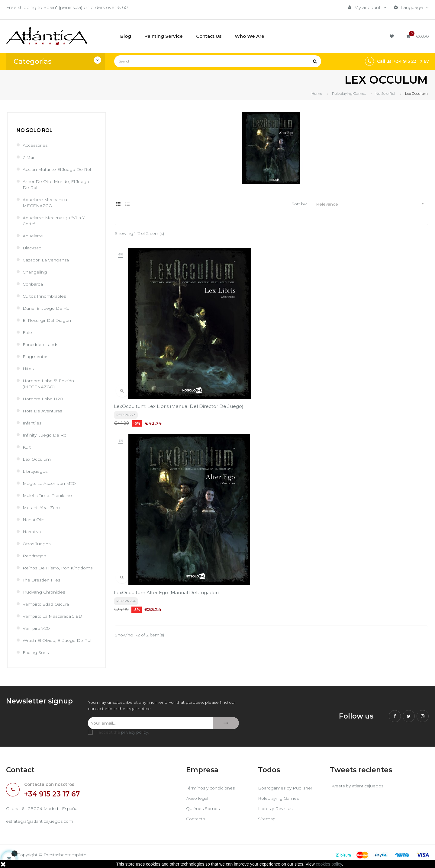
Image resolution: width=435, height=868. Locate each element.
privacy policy (135, 734)
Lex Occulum (37, 459)
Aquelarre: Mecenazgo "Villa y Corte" (56, 221)
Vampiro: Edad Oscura (47, 604)
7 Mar (29, 157)
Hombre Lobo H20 (44, 399)
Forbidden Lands (42, 344)
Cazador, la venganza (47, 260)
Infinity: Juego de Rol (46, 435)
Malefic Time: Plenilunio (49, 495)
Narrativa (33, 532)
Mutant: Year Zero (43, 507)
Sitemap (267, 820)
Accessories (36, 145)
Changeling (35, 272)
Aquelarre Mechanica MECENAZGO (47, 202)
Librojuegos (36, 471)
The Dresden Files (43, 580)
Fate (28, 332)
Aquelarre (34, 236)
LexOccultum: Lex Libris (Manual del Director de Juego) (157, 357)
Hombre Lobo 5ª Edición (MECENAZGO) (50, 384)
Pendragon (35, 556)
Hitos (29, 368)
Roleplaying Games (279, 800)
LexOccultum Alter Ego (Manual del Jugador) (264, 357)
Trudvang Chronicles (45, 592)
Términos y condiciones (212, 790)
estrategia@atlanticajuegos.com (42, 824)
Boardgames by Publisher (287, 790)
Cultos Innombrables (45, 296)
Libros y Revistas (276, 810)
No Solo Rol (35, 130)
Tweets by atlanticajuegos (359, 788)
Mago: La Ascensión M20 (51, 483)
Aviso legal (198, 800)
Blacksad (33, 248)
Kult (27, 447)
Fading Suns (36, 652)
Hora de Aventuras (44, 411)
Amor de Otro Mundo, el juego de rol (58, 184)
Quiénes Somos (204, 810)
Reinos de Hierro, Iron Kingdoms (59, 568)
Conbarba (34, 284)
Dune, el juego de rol (48, 308)
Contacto (197, 820)
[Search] (218, 61)
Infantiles (33, 423)
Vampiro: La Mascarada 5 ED (55, 616)
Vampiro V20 (37, 628)
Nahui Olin (34, 519)
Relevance (372, 204)
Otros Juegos (38, 544)
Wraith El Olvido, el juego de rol (59, 640)
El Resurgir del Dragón (48, 320)
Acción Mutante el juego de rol (59, 169)
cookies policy (329, 864)
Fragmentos (36, 356)
